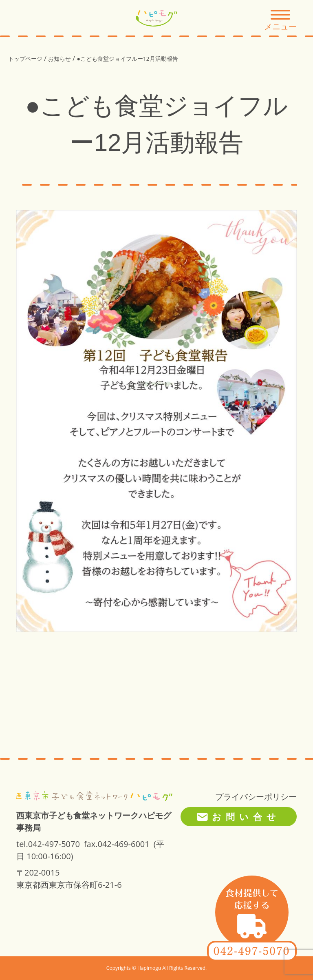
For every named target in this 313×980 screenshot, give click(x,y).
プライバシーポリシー (256, 797)
